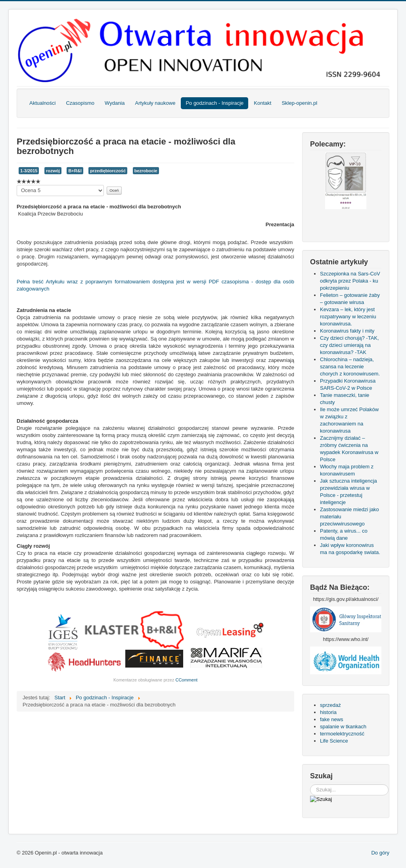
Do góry (380, 853)
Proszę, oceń (17, 185)
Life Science (334, 741)
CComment (186, 680)
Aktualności (42, 103)
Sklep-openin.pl (299, 103)
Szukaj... (310, 784)
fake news (332, 719)
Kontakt (262, 103)
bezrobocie (146, 171)
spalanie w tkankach (343, 727)
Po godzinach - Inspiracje (214, 103)
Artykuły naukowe (155, 103)
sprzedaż (330, 705)
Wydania (115, 103)
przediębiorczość (108, 171)
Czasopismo (80, 103)
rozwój (53, 171)
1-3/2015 (29, 171)
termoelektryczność (342, 734)
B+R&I (75, 171)
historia (328, 712)
